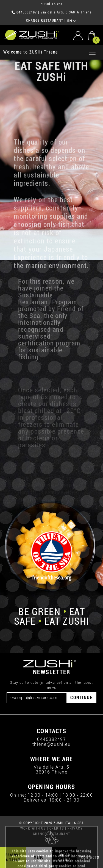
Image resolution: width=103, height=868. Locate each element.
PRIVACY (75, 828)
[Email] (37, 698)
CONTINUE (81, 698)
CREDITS (57, 828)
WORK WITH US (33, 828)
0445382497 (27, 12)
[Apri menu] (92, 52)
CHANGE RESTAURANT (45, 21)
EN (72, 21)
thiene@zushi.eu (52, 744)
